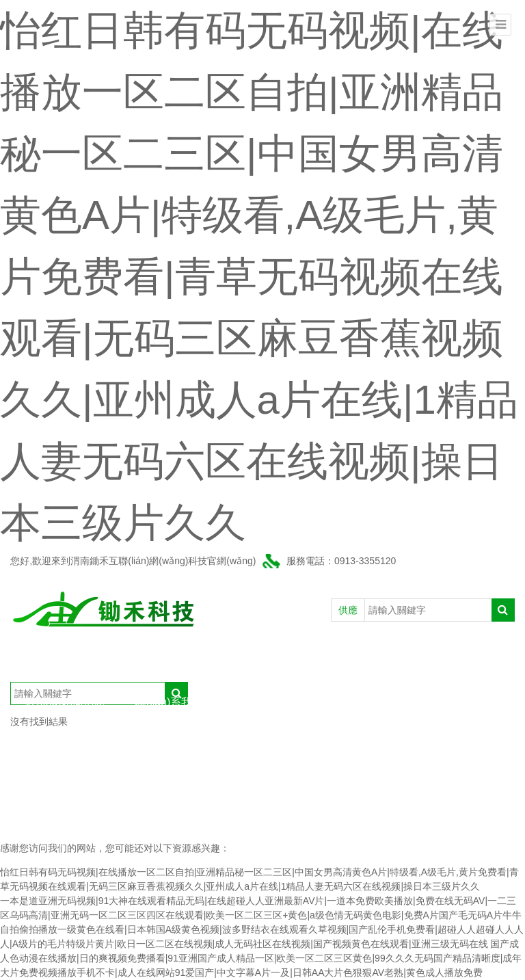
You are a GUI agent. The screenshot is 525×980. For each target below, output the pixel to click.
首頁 (36, 661)
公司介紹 (99, 661)
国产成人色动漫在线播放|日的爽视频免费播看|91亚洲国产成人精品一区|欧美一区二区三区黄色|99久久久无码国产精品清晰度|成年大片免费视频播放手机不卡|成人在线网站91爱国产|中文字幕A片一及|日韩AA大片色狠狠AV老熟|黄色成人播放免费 (261, 958)
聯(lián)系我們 (170, 702)
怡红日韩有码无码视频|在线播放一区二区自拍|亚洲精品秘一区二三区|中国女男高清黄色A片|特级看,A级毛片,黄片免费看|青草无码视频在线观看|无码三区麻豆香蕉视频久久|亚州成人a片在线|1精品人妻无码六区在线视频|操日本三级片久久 (259, 277)
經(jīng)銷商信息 (65, 702)
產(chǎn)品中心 (188, 661)
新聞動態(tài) (288, 661)
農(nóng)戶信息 (386, 661)
